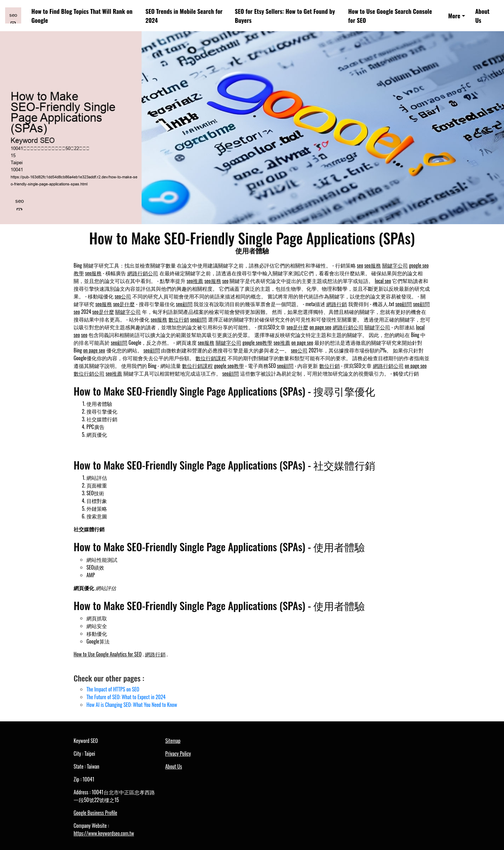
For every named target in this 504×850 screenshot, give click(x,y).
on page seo (320, 327)
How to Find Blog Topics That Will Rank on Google (82, 16)
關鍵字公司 (395, 265)
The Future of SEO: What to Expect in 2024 (126, 697)
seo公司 (123, 296)
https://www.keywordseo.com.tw (104, 833)
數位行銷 (179, 319)
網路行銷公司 (143, 273)
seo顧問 (184, 304)
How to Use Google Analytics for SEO (108, 654)
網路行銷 (337, 304)
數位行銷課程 (211, 358)
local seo (383, 281)
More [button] (454, 16)
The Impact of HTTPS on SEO (113, 689)
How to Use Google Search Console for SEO (390, 16)
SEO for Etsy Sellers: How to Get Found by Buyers (285, 16)
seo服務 (373, 265)
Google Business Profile (95, 813)
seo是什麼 (124, 304)
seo (360, 265)
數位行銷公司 (89, 373)
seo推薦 (195, 281)
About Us (482, 16)
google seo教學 (257, 343)
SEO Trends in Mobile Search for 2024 (184, 16)
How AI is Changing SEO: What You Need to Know (132, 705)
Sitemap (173, 741)
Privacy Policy (178, 754)
